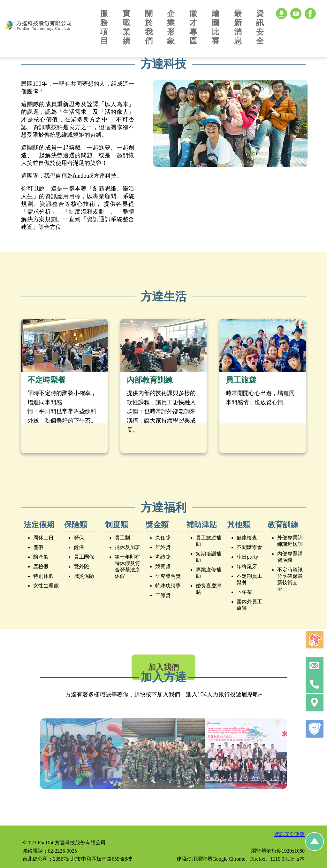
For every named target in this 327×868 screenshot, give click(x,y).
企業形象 (171, 27)
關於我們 (149, 27)
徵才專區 (193, 27)
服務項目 (104, 27)
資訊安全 (260, 27)
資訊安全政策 (289, 834)
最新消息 (238, 27)
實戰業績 (126, 27)
